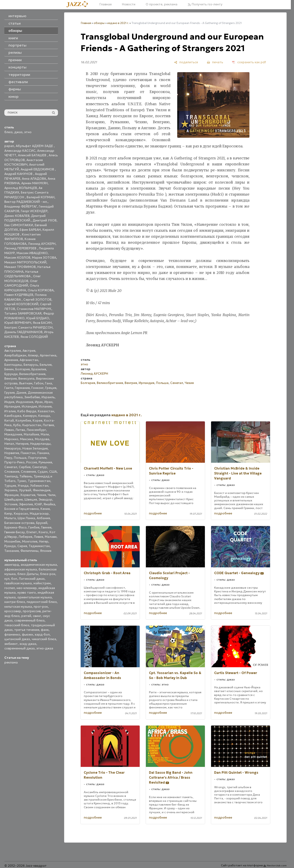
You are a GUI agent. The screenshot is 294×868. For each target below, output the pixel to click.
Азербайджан (15, 355)
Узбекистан (39, 486)
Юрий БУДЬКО (38, 318)
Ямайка (49, 504)
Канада (44, 416)
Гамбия (34, 527)
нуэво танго (27, 592)
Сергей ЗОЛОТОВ (37, 299)
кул (7, 579)
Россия (32, 462)
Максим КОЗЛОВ (17, 258)
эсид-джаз (28, 644)
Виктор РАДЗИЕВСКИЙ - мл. (26, 202)
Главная (106, 4)
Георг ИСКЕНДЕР (34, 211)
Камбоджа (13, 416)
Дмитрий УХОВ (45, 220)
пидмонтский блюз (42, 602)
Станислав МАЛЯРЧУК (34, 309)
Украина (11, 490)
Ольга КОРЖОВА (41, 290)
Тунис (22, 481)
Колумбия (23, 420)
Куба (17, 425)
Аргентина (48, 355)
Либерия (25, 537)
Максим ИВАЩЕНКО (32, 253)
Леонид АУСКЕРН (42, 244)
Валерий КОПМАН (41, 197)
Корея (37, 420)
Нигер (44, 541)
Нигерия (22, 444)
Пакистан (28, 453)
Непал (9, 444)
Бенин (9, 369)
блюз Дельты (28, 574)
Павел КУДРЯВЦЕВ (19, 295)
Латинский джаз (32, 579)
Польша (20, 458)
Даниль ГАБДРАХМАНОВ (23, 332)
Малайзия (31, 434)
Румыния (45, 462)
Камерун (30, 416)
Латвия (48, 425)
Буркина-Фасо (15, 527)
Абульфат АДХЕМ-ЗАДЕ (35, 146)
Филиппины (29, 551)
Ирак (39, 402)
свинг (37, 616)
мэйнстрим (42, 583)
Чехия (41, 495)
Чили (51, 495)
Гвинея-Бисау (15, 532)
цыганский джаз (17, 639)
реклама (11, 662)
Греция (51, 388)
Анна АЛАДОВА (34, 179)
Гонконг (37, 388)
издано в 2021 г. (118, 23)
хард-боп (42, 634)
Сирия (22, 546)
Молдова (42, 439)
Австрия (29, 351)
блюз (8, 132)
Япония (46, 551)
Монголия (30, 541)
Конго (43, 532)
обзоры (99, 23)
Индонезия (25, 402)
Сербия (25, 467)
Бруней (42, 523)
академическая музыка (39, 565)
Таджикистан (39, 546)
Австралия (13, 351)
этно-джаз (45, 648)
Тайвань (26, 476)
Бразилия (39, 369)
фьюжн (27, 634)
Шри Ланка (26, 518)
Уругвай (25, 490)
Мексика (27, 439)
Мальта (10, 518)
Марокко (11, 439)
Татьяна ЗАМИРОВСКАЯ (23, 313)
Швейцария (14, 499)
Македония (13, 434)
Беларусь (31, 365)
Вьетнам (26, 383)
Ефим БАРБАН (30, 230)
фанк (45, 630)
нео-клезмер (27, 588)
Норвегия (12, 453)
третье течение (27, 630)
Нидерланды (40, 444)
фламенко (12, 634)
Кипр (8, 514)
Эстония (11, 504)
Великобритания (32, 374)
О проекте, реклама (162, 4)
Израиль (48, 397)
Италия (10, 411)
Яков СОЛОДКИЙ (34, 337)
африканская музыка (21, 569)
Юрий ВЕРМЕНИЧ (18, 323)
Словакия (12, 472)
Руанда (10, 546)
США (53, 472)
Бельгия (46, 365)
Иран (48, 402)
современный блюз (29, 620)
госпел (10, 588)
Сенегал (11, 467)
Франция (11, 495)
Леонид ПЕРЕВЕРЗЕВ (21, 248)
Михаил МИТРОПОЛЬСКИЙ (25, 262)
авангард (12, 565)
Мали (45, 434)
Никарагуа (12, 448)
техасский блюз (17, 625)
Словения (28, 472)
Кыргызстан (32, 425)
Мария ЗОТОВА (44, 258)
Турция (10, 486)
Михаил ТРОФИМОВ (20, 267)
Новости (129, 4)
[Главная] (79, 4)
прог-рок (41, 607)
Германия (22, 388)
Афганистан (29, 360)
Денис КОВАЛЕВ (17, 216)
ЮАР (38, 504)
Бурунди (11, 374)
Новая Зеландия (35, 448)
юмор (14, 97)
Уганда (23, 486)
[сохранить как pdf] (249, 62)
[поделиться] (186, 62)
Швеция (31, 499)
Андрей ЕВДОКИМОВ (38, 169)
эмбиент (11, 644)
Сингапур (40, 467)
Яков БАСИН (42, 323)
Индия (9, 402)
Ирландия (12, 406)
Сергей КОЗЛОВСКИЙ (21, 304)
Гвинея (46, 527)
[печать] (215, 62)
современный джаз (19, 648)
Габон (39, 383)
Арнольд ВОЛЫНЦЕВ (21, 188)
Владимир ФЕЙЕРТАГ (21, 206)
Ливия (38, 537)
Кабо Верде (27, 411)
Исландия (29, 406)
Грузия (9, 393)
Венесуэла (26, 378)
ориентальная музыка (35, 597)
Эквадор (45, 499)
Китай (9, 420)
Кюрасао (21, 514)
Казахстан (46, 411)
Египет (32, 532)
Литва (20, 430)
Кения (45, 509)
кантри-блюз (15, 602)
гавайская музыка (18, 583)
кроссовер (13, 611)
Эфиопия (26, 504)
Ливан (9, 430)
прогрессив (32, 611)
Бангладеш (13, 365)
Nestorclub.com (277, 865)
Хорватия (28, 495)
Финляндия (42, 490)
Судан (43, 472)
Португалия (37, 458)
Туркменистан (39, 481)
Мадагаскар (39, 514)
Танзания (12, 551)
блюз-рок (48, 574)
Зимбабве (32, 397)
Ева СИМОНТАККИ (19, 225)
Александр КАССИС (20, 151)
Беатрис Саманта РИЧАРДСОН (28, 327)
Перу (8, 458)
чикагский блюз (44, 639)
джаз (18, 132)
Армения (11, 360)
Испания (45, 406)
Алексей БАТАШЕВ (32, 155)
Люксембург (36, 430)
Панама (43, 453)
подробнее (93, 513)
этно (28, 132)
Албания (43, 518)
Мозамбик (12, 541)
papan (9, 146)
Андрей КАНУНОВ (19, 174)
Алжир (33, 355)
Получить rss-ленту (205, 4)
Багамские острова (19, 523)
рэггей (26, 616)
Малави (51, 537)
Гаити (9, 388)
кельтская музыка (18, 607)
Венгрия (11, 378)
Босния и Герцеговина (22, 509)
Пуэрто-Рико (14, 462)
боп (14, 579)
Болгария (22, 369)
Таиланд (11, 476)
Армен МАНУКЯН (34, 183)
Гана (48, 383)
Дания (21, 393)
